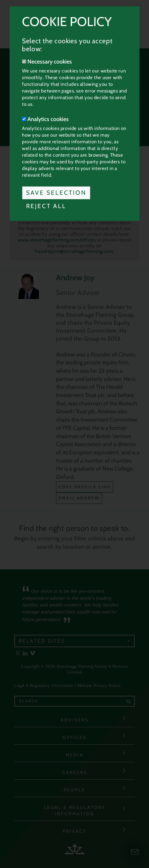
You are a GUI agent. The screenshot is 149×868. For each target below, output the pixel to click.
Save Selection (56, 193)
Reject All (46, 206)
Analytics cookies (45, 119)
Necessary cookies (47, 62)
